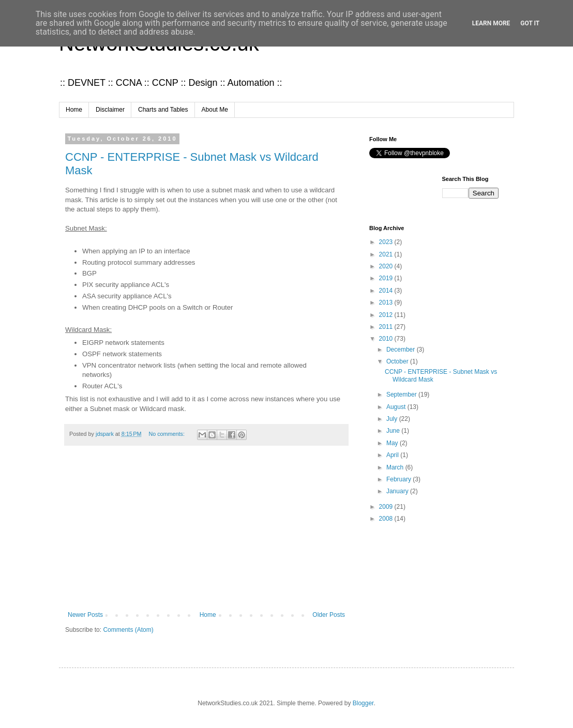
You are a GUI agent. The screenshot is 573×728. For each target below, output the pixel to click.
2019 (387, 278)
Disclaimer (110, 110)
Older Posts (329, 615)
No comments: (167, 434)
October (398, 361)
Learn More (491, 23)
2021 (387, 254)
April (393, 455)
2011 (387, 327)
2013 (387, 302)
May (393, 443)
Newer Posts (85, 615)
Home (74, 110)
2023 (387, 242)
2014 (387, 291)
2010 (387, 339)
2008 (387, 519)
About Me (215, 110)
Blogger (363, 703)
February (399, 479)
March (396, 467)
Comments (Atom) (128, 630)
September (402, 395)
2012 (387, 315)
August (397, 407)
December (402, 350)
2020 (387, 266)
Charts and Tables (163, 110)
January (398, 491)
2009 (387, 507)
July (393, 419)
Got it (530, 23)
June (394, 431)
